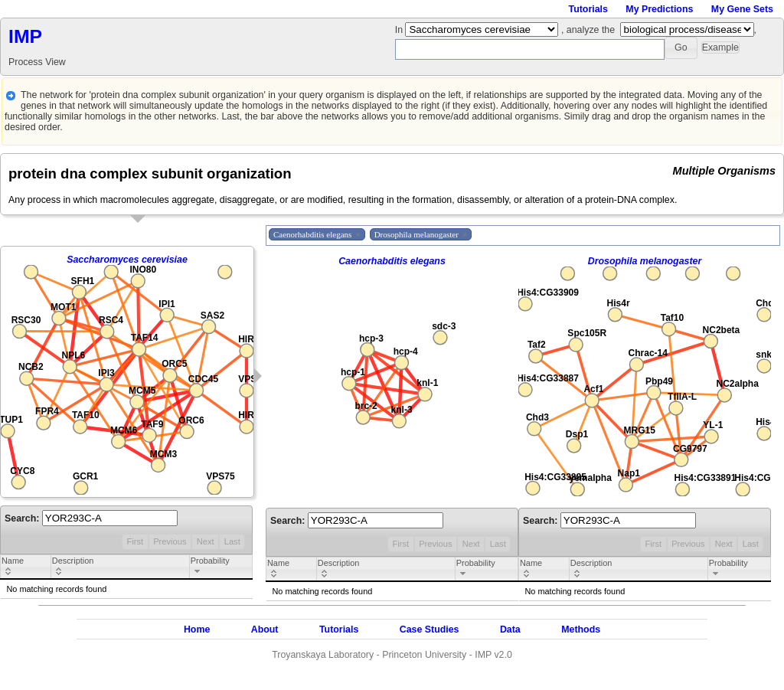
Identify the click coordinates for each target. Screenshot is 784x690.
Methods (581, 630)
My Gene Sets (742, 9)
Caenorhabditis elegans (392, 261)
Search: (91, 518)
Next (206, 541)
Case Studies (430, 630)
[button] (681, 48)
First (135, 541)
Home (197, 630)
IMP (25, 36)
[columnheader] (26, 567)
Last (232, 541)
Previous (170, 541)
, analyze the (588, 30)
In (400, 30)
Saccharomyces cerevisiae (127, 260)
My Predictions (659, 9)
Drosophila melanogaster (645, 261)
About (265, 630)
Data (510, 630)
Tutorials (588, 9)
